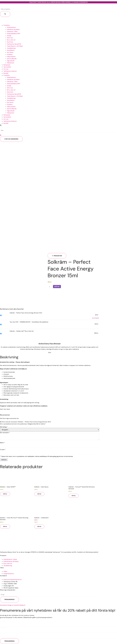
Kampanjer (7, 65)
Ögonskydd (11, 61)
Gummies (10, 42)
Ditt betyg (4, 427)
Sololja (9, 36)
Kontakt (6, 73)
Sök (1, 6)
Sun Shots (10, 52)
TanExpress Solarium (10, 71)
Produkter (7, 25)
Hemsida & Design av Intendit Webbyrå (13, 605)
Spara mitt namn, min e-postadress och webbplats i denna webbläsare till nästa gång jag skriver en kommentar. (37, 456)
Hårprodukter (11, 57)
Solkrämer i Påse (12, 31)
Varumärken (7, 67)
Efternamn (3, 627)
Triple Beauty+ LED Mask (15, 46)
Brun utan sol (11, 40)
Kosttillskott (11, 50)
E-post (3, 450)
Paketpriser (11, 63)
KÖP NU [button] (5, 494)
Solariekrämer (11, 27)
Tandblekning (11, 48)
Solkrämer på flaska (13, 29)
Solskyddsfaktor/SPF (14, 34)
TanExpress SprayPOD (14, 44)
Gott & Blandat (12, 59)
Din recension (5, 433)
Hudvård (10, 54)
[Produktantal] (50, 287)
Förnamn (3, 621)
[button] (59, 125)
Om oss (6, 69)
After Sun (10, 38)
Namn (2, 443)
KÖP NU (57, 287)
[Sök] (5, 14)
